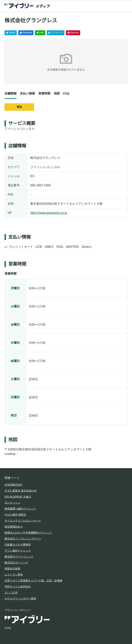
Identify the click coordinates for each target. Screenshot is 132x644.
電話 (19, 107)
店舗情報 (11, 94)
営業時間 (44, 94)
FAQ (66, 94)
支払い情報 (27, 94)
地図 (57, 94)
